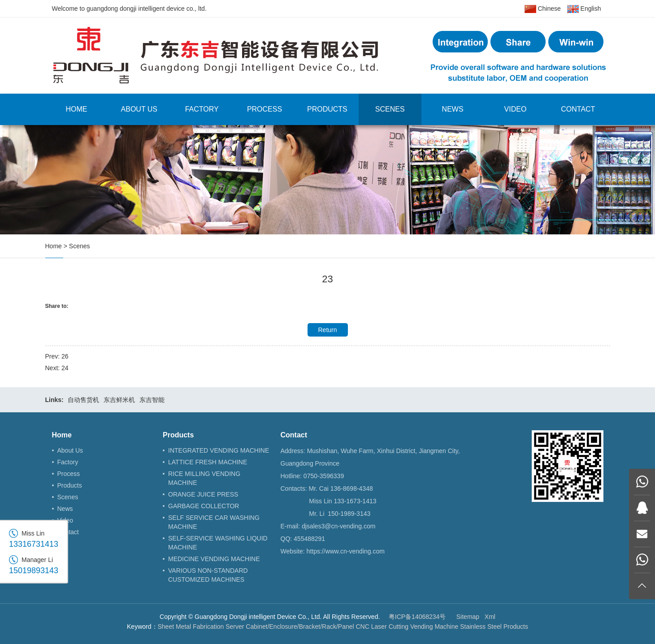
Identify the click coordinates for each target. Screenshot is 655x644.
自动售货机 (83, 400)
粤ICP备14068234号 (417, 617)
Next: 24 (57, 368)
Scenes (390, 109)
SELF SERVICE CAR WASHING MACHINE (214, 522)
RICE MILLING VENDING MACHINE (204, 478)
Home (76, 109)
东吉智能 (152, 400)
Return (327, 330)
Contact (578, 109)
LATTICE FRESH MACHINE (208, 462)
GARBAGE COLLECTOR (204, 506)
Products (327, 109)
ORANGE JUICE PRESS (203, 494)
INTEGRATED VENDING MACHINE (219, 450)
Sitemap (468, 617)
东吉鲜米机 (119, 400)
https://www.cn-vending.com (346, 551)
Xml (490, 617)
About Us (139, 109)
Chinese (543, 9)
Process (265, 109)
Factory (202, 109)
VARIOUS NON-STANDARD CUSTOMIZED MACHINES (208, 575)
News (453, 109)
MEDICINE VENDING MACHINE (214, 559)
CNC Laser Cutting (382, 627)
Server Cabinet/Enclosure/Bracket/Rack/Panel (290, 627)
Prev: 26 (57, 356)
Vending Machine (434, 627)
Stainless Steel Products (494, 627)
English (584, 9)
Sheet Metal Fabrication (191, 627)
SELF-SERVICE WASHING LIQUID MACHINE (218, 543)
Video (516, 109)
